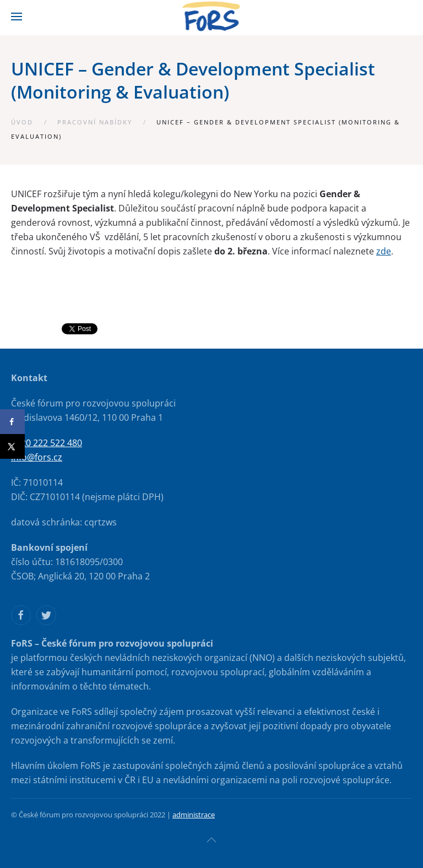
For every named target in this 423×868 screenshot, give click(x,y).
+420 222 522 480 (47, 443)
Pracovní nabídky (95, 122)
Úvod (22, 122)
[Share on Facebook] (12, 422)
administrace (194, 815)
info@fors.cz (37, 457)
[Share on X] (12, 446)
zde (384, 251)
